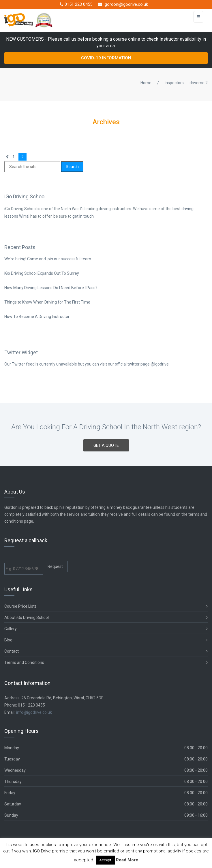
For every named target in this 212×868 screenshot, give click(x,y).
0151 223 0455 (76, 4)
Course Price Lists (106, 606)
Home (146, 83)
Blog (106, 640)
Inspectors (174, 83)
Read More (127, 860)
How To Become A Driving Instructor (37, 317)
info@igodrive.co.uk (34, 712)
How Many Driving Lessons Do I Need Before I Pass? (51, 288)
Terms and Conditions (106, 663)
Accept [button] (105, 860)
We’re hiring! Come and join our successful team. (48, 259)
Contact (106, 651)
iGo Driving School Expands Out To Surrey (42, 273)
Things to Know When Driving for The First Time (47, 302)
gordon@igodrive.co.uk (123, 4)
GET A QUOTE (106, 445)
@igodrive (160, 364)
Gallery (106, 629)
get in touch (83, 216)
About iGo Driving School (106, 618)
